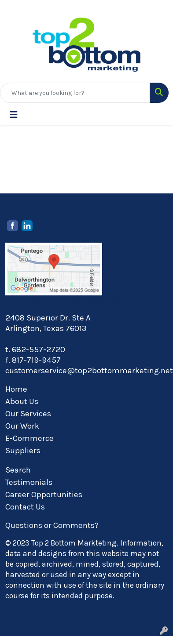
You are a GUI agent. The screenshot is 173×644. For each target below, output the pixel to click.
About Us (22, 401)
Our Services (28, 414)
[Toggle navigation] (14, 115)
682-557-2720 (39, 349)
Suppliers (23, 451)
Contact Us (25, 507)
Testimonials (29, 482)
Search (18, 470)
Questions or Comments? (52, 525)
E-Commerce (29, 438)
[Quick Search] (75, 93)
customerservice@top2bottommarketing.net (89, 371)
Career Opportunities (44, 495)
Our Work (22, 426)
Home (16, 389)
